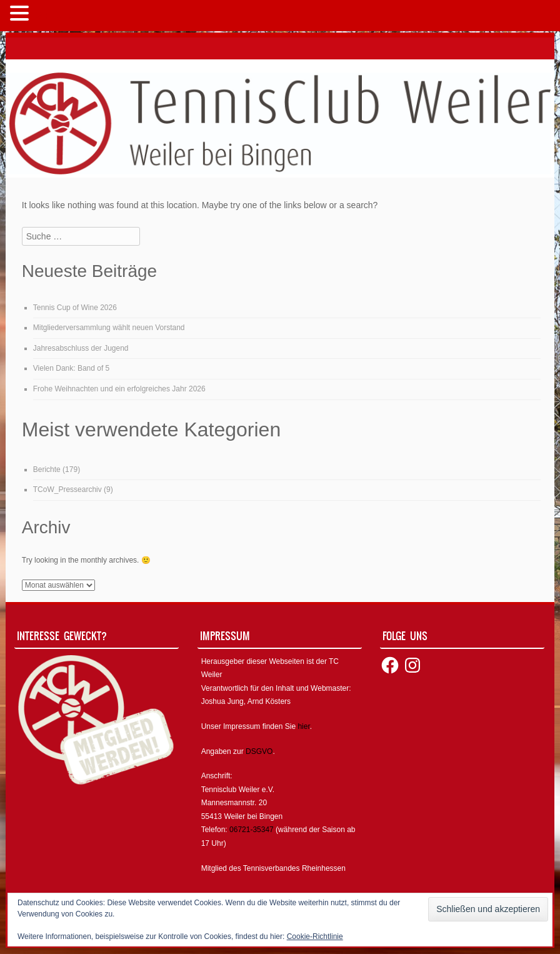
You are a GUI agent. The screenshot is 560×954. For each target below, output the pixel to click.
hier (303, 726)
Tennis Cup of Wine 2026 (75, 308)
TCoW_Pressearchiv (67, 490)
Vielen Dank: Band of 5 (72, 368)
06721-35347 (252, 830)
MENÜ (53, 16)
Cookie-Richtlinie (315, 936)
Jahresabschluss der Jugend (81, 348)
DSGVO (259, 751)
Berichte (47, 469)
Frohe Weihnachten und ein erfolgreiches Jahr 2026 (119, 389)
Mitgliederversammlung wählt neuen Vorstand (109, 328)
